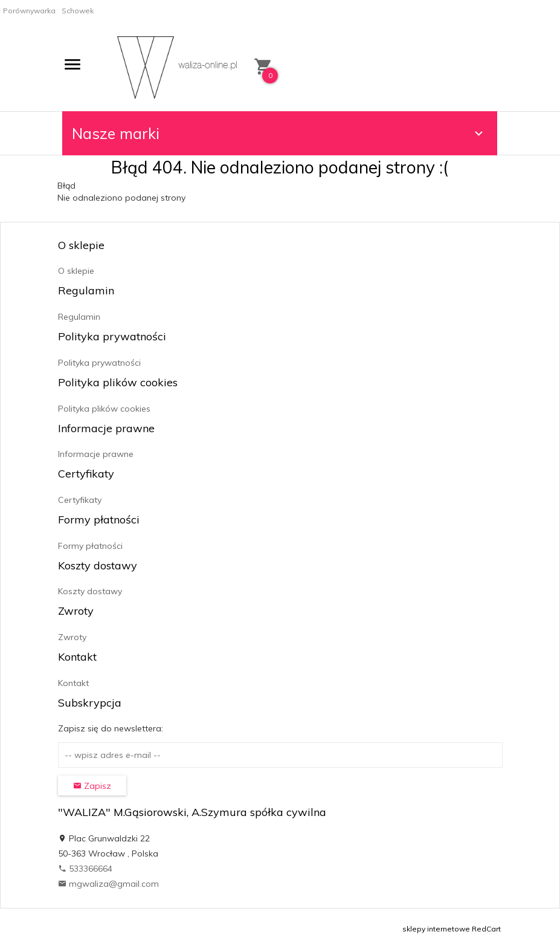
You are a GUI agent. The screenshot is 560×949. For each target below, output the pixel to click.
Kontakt (73, 683)
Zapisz (92, 786)
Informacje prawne (96, 454)
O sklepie (76, 271)
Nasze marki (279, 133)
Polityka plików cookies (104, 409)
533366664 (85, 869)
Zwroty (72, 637)
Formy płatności (90, 546)
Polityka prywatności (99, 363)
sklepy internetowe (436, 929)
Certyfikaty (80, 500)
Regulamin (79, 317)
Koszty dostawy (90, 591)
